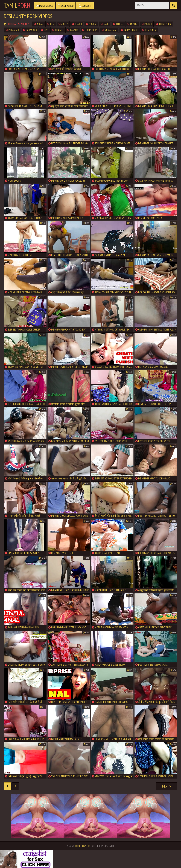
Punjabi (147, 24)
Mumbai (91, 24)
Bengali (58, 30)
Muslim (132, 24)
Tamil (17, 5)
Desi (51, 24)
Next (167, 786)
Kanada (73, 30)
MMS (45, 30)
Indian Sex (12, 30)
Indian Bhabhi (130, 30)
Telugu (118, 24)
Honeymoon (90, 30)
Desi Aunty (149, 30)
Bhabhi (77, 24)
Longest (85, 6)
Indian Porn (163, 24)
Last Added (66, 6)
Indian (38, 24)
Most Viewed (45, 6)
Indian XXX (30, 30)
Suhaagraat (109, 30)
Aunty (63, 24)
